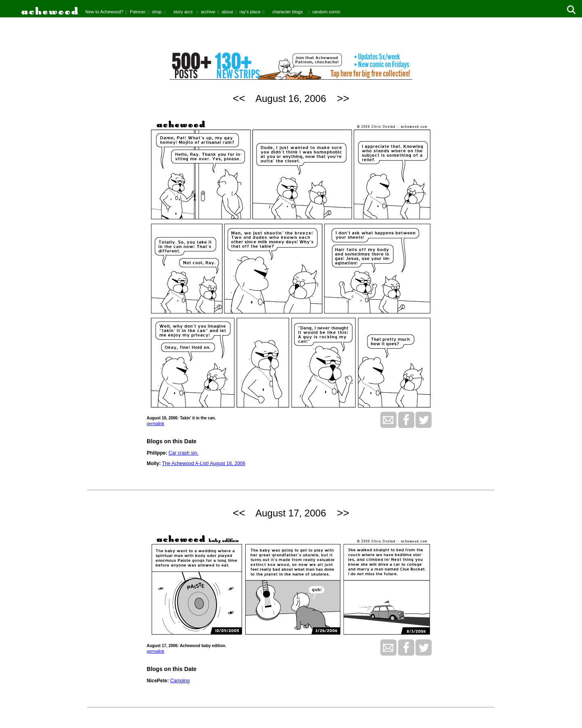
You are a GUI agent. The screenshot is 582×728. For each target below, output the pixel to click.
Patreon (138, 12)
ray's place (250, 12)
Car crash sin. (183, 453)
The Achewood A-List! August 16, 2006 (204, 463)
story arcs (183, 12)
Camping (180, 681)
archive (208, 12)
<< (239, 98)
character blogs (288, 12)
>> (343, 98)
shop (157, 12)
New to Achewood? (104, 12)
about (228, 12)
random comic (326, 12)
